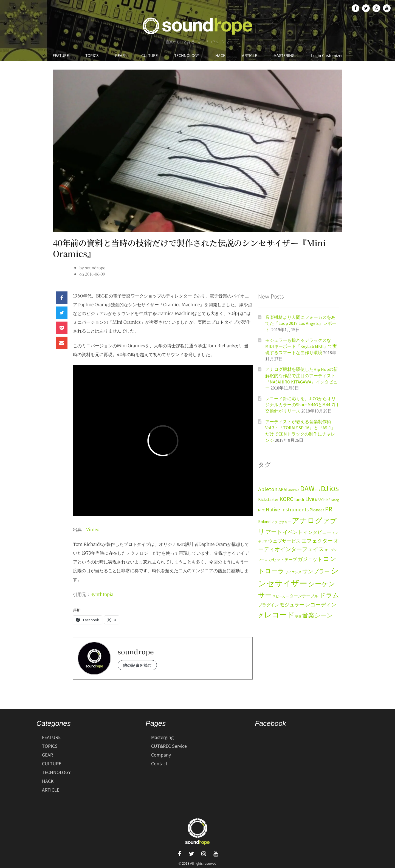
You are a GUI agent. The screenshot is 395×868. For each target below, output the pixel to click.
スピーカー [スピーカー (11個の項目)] (281, 596)
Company (161, 755)
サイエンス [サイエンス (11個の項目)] (293, 572)
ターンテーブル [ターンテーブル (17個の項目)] (304, 596)
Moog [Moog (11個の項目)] (335, 500)
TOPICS (92, 55)
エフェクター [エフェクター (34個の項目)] (317, 541)
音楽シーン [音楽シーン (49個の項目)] (318, 615)
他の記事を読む (137, 665)
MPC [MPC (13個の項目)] (262, 510)
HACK (220, 55)
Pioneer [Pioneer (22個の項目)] (317, 510)
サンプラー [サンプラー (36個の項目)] (316, 571)
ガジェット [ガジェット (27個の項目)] (310, 559)
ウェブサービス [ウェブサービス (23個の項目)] (284, 541)
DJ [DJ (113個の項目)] (325, 488)
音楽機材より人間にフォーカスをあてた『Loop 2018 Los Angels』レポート (301, 323)
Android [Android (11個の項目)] (294, 490)
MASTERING (284, 55)
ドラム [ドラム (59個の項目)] (329, 595)
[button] (62, 298)
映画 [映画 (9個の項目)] (298, 616)
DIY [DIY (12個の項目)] (318, 490)
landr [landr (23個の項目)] (299, 499)
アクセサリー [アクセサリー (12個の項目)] (281, 522)
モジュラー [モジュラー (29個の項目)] (292, 605)
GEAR (120, 55)
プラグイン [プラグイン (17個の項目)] (268, 605)
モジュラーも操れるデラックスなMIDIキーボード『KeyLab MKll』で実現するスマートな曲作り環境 (301, 346)
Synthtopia (102, 594)
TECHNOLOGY (187, 55)
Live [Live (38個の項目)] (310, 499)
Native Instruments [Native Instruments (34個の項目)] (287, 509)
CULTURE (149, 55)
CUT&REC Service (169, 746)
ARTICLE (249, 55)
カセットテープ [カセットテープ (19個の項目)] (282, 559)
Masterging (162, 737)
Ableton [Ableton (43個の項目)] (268, 489)
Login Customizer (327, 55)
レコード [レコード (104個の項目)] (279, 615)
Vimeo (93, 529)
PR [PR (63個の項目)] (329, 509)
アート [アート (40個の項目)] (274, 532)
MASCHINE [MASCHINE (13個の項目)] (323, 500)
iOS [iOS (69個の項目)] (334, 489)
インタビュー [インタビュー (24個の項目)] (317, 532)
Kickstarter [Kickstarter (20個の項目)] (268, 499)
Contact (159, 763)
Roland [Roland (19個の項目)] (264, 522)
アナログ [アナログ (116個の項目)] (307, 520)
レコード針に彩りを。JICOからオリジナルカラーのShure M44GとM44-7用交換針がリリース (302, 405)
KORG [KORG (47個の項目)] (287, 499)
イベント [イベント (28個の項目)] (293, 532)
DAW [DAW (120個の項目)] (307, 488)
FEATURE (61, 55)
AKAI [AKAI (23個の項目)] (283, 490)
